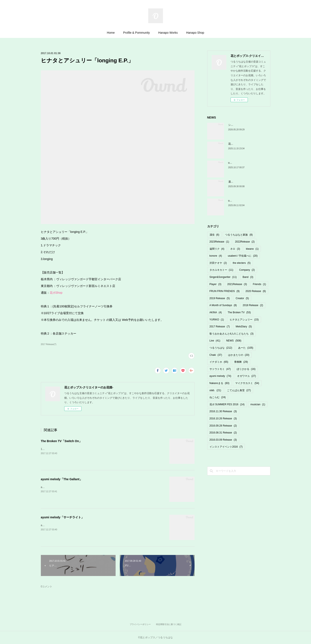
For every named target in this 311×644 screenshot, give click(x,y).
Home (111, 33)
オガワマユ (246, 376)
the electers (242, 263)
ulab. (215, 390)
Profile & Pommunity (137, 33)
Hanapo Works (168, 33)
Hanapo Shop (195, 33)
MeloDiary (244, 327)
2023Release (219, 242)
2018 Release (253, 305)
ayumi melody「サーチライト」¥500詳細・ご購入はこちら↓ (75, 525)
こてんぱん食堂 (239, 390)
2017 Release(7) (49, 344)
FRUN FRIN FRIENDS (225, 291)
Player (216, 284)
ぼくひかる (246, 369)
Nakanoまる (220, 383)
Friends (260, 284)
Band (248, 277)
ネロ (235, 249)
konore (216, 256)
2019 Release (220, 298)
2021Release (237, 284)
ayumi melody (220, 376)
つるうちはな (221, 348)
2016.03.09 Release (223, 440)
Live (215, 341)
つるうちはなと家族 (239, 235)
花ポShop (56, 293)
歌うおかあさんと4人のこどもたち (232, 334)
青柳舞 (241, 362)
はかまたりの (239, 355)
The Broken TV (239, 312)
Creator (242, 298)
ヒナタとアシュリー (244, 320)
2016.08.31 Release (223, 433)
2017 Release (220, 327)
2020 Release (256, 291)
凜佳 (214, 235)
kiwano (252, 249)
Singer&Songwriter (223, 277)
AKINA (216, 312)
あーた (246, 348)
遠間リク (217, 249)
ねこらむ (218, 397)
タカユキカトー (221, 270)
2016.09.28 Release (223, 426)
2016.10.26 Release (223, 419)
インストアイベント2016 (226, 447)
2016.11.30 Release (223, 411)
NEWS (234, 341)
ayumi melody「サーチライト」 (62, 517)
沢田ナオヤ (218, 263)
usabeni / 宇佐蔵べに (243, 256)
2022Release (245, 242)
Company (247, 270)
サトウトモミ (220, 369)
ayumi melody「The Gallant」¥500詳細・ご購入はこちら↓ (74, 487)
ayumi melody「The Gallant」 (62, 479)
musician (258, 404)
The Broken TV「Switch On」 (61, 441)
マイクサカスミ (247, 383)
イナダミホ (219, 362)
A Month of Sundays (223, 305)
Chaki (216, 355)
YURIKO (217, 320)
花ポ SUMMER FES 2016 (227, 404)
